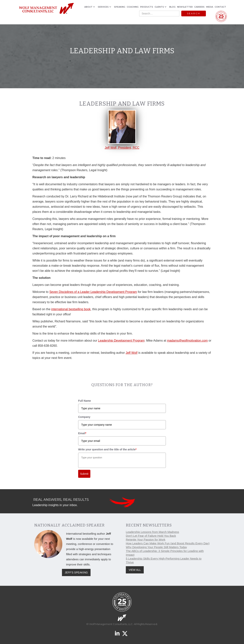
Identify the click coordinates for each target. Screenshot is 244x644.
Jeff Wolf (132, 353)
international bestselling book (71, 309)
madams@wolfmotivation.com (187, 341)
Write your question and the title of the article (107, 449)
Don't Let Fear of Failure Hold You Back (151, 536)
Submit (84, 474)
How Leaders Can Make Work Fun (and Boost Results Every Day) (168, 543)
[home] (46, 9)
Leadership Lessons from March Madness (152, 532)
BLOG (172, 7)
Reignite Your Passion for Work (146, 539)
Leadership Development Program (121, 341)
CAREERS (199, 7)
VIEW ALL (135, 570)
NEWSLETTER (185, 7)
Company (84, 417)
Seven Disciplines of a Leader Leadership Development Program (93, 292)
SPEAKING (120, 7)
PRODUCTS (147, 7)
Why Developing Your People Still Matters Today (156, 547)
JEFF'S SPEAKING (76, 572)
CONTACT (220, 7)
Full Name (85, 401)
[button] (90, 7)
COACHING (133, 7)
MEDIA (210, 7)
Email (82, 433)
